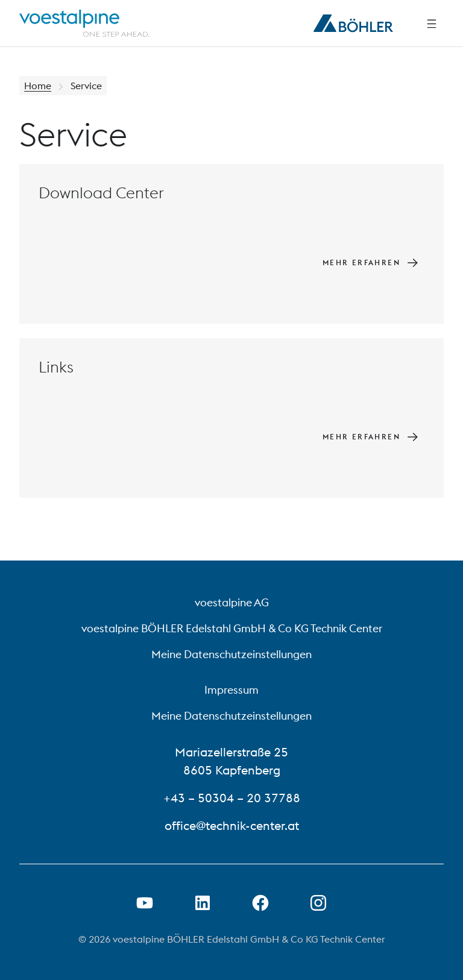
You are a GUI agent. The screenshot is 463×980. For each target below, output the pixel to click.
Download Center (101, 193)
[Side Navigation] (432, 24)
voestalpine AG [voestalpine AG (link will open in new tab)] (232, 602)
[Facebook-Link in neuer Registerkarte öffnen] (260, 903)
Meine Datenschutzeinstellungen (231, 654)
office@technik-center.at (232, 825)
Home (38, 86)
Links (56, 367)
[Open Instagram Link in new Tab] (318, 903)
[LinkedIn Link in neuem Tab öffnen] (203, 903)
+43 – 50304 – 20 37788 (232, 798)
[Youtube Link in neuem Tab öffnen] (145, 903)
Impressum (231, 690)
